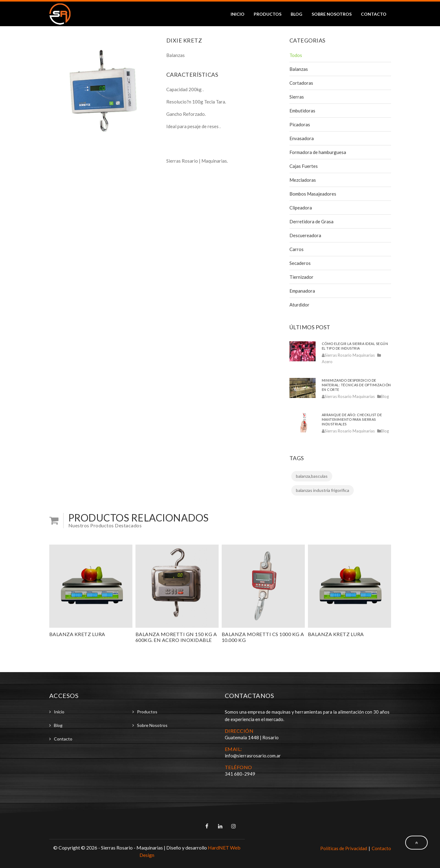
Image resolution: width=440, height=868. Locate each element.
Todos (296, 55)
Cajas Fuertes (304, 166)
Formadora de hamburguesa (318, 152)
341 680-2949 (240, 774)
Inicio (238, 14)
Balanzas (299, 69)
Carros (297, 249)
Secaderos (300, 263)
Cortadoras (301, 83)
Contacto (374, 14)
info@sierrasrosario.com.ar (253, 756)
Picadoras (300, 124)
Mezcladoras (303, 180)
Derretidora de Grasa (311, 221)
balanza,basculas (312, 476)
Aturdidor (299, 305)
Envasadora (302, 138)
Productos (268, 14)
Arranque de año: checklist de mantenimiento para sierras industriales (352, 419)
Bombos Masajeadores (313, 194)
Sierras (297, 97)
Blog (297, 14)
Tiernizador (301, 277)
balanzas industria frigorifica (323, 490)
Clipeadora (301, 208)
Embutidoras (302, 111)
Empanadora (302, 291)
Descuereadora (305, 235)
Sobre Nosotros (332, 14)
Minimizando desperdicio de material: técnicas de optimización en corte (356, 385)
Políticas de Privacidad (344, 848)
